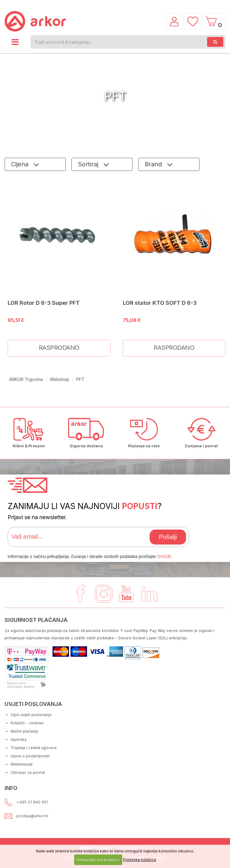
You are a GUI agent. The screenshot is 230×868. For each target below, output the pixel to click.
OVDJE (164, 556)
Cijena (21, 164)
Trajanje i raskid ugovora (34, 748)
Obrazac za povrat (28, 772)
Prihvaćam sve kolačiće (98, 860)
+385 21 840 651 (32, 802)
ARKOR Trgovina (26, 379)
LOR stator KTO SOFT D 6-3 (160, 303)
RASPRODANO (59, 348)
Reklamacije (22, 764)
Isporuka (19, 739)
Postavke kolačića (140, 860)
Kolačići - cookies (27, 723)
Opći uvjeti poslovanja (31, 715)
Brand (154, 164)
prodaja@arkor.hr (33, 816)
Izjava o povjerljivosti (30, 756)
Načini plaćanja (24, 731)
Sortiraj (89, 164)
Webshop (60, 379)
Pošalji (168, 537)
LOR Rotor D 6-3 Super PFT (44, 303)
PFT (80, 379)
